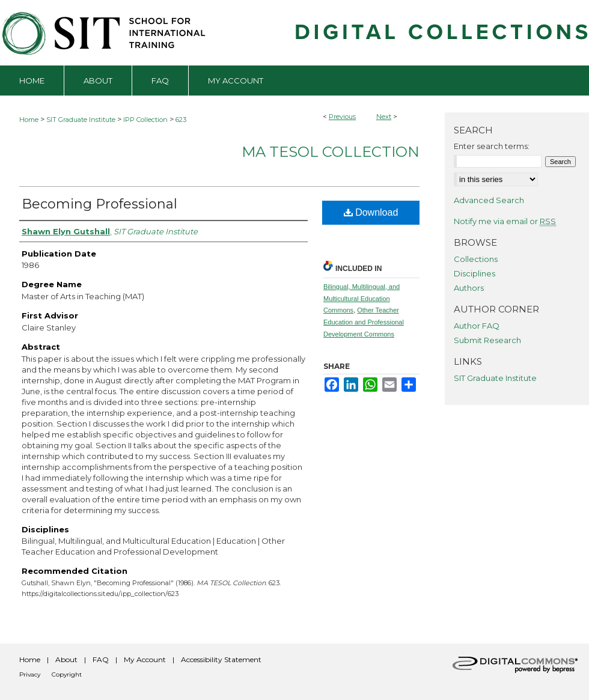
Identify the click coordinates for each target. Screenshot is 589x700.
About (66, 659)
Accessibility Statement (221, 659)
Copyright (67, 674)
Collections (476, 259)
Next (384, 117)
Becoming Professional (99, 204)
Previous (342, 117)
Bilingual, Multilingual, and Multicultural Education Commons (362, 299)
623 (181, 120)
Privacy (30, 674)
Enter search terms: (492, 146)
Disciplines (475, 273)
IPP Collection (145, 120)
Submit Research (487, 340)
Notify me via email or (505, 221)
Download (371, 212)
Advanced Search (489, 200)
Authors (469, 288)
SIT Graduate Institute (81, 120)
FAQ (101, 659)
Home (29, 120)
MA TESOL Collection (331, 152)
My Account (145, 659)
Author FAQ (477, 326)
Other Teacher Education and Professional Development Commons (364, 322)
